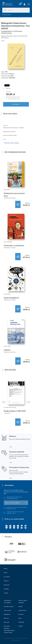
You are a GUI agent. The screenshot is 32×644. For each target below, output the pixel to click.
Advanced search (7, 15)
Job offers (6, 589)
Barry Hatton (7, 346)
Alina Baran (5, 38)
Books (6, 573)
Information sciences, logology (11, 143)
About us (6, 581)
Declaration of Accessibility (8, 602)
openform (19, 640)
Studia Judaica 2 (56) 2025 (15, 411)
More (16, 498)
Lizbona (7, 350)
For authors (7, 577)
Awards (20, 607)
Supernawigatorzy (11, 298)
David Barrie (7, 294)
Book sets (6, 622)
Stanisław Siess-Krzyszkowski (17, 36)
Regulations (7, 614)
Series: (3, 41)
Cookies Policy (22, 610)
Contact (6, 593)
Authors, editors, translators (23, 602)
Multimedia (21, 622)
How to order (7, 610)
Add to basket (16, 104)
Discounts (7, 585)
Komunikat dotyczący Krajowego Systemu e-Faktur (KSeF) (9, 629)
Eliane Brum (7, 190)
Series (20, 618)
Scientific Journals (9, 607)
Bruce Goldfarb (8, 242)
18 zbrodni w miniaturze (14, 246)
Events (6, 569)
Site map (6, 618)
